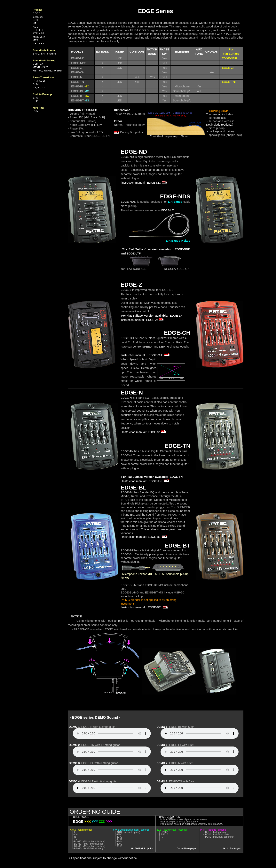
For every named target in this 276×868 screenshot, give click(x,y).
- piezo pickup (216, 128)
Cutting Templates (129, 132)
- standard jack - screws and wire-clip (220, 120)
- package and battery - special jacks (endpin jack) (224, 133)
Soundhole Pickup (132, 504)
